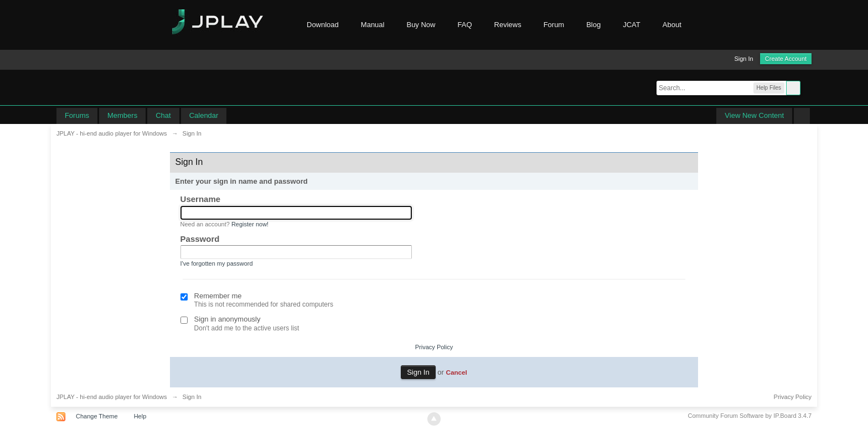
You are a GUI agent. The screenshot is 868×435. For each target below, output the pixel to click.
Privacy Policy (434, 347)
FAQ (465, 25)
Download (323, 25)
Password (200, 239)
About (678, 25)
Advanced (807, 87)
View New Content (754, 115)
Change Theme (97, 416)
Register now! (250, 224)
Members (122, 115)
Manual (373, 25)
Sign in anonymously (228, 319)
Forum (554, 25)
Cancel (456, 372)
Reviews (508, 25)
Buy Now (421, 25)
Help (140, 416)
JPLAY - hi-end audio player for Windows (112, 397)
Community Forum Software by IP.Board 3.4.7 (750, 416)
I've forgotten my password (217, 263)
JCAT (632, 25)
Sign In (743, 59)
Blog (593, 25)
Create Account (786, 59)
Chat (163, 115)
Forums (77, 115)
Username (201, 199)
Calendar (204, 115)
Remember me (218, 296)
